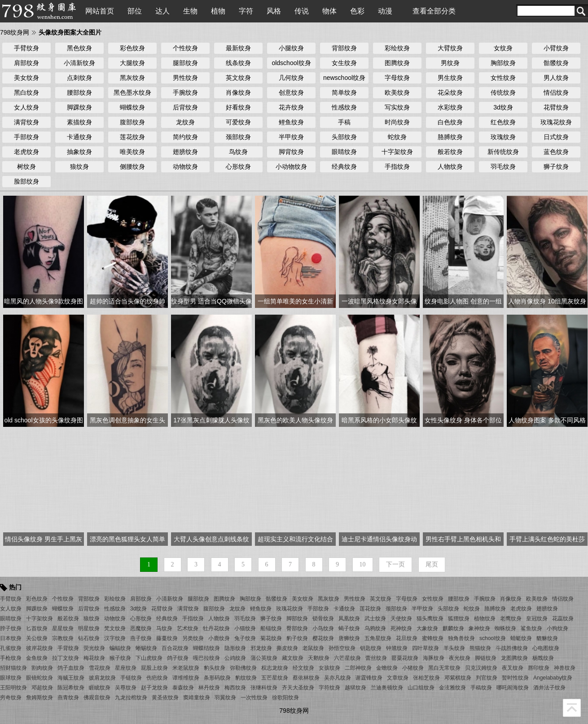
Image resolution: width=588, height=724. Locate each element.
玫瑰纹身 (503, 137)
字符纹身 (329, 688)
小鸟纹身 (323, 628)
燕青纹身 (68, 698)
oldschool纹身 (291, 63)
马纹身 (164, 628)
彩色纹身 (132, 48)
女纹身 (503, 48)
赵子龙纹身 (154, 688)
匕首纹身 (37, 628)
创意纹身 (291, 92)
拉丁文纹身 (66, 658)
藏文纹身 (293, 658)
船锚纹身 (271, 628)
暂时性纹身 (515, 678)
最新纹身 (238, 48)
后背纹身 (185, 107)
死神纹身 (401, 628)
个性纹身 (185, 48)
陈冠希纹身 (71, 688)
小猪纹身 (413, 668)
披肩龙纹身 (102, 678)
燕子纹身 (141, 638)
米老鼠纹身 (186, 668)
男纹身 (450, 63)
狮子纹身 (556, 167)
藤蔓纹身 (167, 638)
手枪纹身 (11, 658)
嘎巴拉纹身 (206, 658)
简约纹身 (185, 137)
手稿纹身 (481, 688)
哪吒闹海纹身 (513, 688)
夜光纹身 (460, 658)
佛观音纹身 (97, 698)
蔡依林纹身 (306, 678)
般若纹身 (450, 152)
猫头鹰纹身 (430, 619)
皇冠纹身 (537, 619)
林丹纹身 (209, 688)
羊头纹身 (454, 648)
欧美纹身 (397, 92)
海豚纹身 (434, 658)
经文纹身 (303, 668)
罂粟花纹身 (405, 658)
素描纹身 (79, 122)
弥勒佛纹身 (243, 668)
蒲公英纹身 (264, 658)
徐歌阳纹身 (285, 698)
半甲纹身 (291, 137)
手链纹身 (131, 678)
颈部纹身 (238, 137)
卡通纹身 (79, 137)
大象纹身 (427, 628)
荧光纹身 (94, 648)
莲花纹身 (132, 137)
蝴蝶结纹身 (206, 648)
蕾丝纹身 (376, 658)
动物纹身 (185, 167)
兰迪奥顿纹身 (387, 688)
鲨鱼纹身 (531, 628)
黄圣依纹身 (165, 698)
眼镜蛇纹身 (39, 678)
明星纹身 (89, 628)
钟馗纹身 (397, 648)
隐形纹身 (235, 648)
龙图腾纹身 (514, 658)
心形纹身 (238, 167)
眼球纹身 (11, 678)
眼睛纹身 (344, 152)
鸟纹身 (238, 152)
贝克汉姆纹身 (481, 668)
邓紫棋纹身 (458, 678)
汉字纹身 (115, 638)
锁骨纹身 (323, 619)
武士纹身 (375, 619)
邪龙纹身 (261, 648)
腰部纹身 (79, 92)
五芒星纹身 (275, 678)
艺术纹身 (188, 628)
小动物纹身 (291, 167)
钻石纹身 (89, 638)
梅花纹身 (94, 658)
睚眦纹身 (100, 688)
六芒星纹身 (347, 658)
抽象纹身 (79, 152)
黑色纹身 (79, 48)
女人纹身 (26, 107)
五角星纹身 (378, 638)
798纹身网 (15, 32)
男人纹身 (556, 78)
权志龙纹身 (275, 668)
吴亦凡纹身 (338, 678)
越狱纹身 (355, 688)
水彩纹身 (450, 107)
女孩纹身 (329, 668)
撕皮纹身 (287, 648)
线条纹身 (238, 63)
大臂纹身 (450, 48)
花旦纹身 (407, 638)
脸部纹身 (26, 181)
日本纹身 (11, 638)
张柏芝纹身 (426, 678)
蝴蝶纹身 (132, 107)
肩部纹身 (26, 63)
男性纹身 (185, 78)
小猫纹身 (245, 628)
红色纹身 (503, 122)
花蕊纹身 (563, 619)
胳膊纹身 (450, 137)
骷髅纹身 (556, 63)
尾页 (432, 564)
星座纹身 (126, 668)
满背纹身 (26, 122)
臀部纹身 (297, 628)
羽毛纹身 (503, 167)
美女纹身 (26, 78)
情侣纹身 (556, 92)
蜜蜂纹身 (433, 638)
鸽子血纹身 (71, 668)
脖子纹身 (11, 628)
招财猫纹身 (13, 668)
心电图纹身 (546, 648)
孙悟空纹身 (342, 648)
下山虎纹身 (149, 658)
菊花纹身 (271, 638)
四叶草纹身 (426, 648)
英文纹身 (238, 78)
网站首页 (100, 11)
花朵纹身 (450, 92)
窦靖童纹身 (197, 698)
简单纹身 (344, 92)
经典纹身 (344, 167)
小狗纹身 (557, 628)
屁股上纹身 (154, 668)
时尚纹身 (397, 122)
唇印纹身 (539, 668)
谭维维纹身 (186, 678)
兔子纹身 (245, 638)
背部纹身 (344, 48)
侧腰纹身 (132, 167)
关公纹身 (37, 638)
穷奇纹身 (11, 698)
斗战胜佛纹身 (512, 648)
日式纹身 (556, 137)
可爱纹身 (238, 122)
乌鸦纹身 (375, 628)
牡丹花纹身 (216, 628)
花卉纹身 (291, 107)
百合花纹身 (175, 648)
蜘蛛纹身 (505, 628)
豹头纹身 (215, 668)
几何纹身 (291, 78)
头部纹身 (344, 137)
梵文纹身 (115, 628)
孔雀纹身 (11, 648)
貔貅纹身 (547, 638)
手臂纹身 (26, 48)
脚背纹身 (291, 152)
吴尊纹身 (126, 688)
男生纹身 (450, 78)
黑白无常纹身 (444, 668)
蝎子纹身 (349, 628)
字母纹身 (397, 78)
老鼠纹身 (313, 648)
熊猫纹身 (480, 648)
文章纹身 (398, 678)
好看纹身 (238, 107)
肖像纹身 (238, 92)
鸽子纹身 (178, 658)
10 (363, 564)
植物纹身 (485, 619)
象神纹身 (479, 628)
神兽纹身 (565, 668)
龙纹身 (185, 122)
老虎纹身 (26, 152)
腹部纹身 (132, 122)
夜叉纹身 (513, 668)
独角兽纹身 (461, 638)
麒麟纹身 (453, 628)
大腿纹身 (132, 63)
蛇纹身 (397, 137)
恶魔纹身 (141, 628)
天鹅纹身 (319, 658)
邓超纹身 (42, 688)
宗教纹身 (63, 638)
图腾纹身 (397, 63)
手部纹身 (26, 137)
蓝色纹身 (556, 152)
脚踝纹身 (79, 107)
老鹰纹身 (511, 619)
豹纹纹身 (246, 678)
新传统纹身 (503, 152)
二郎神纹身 (358, 668)
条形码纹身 (217, 678)
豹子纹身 (297, 638)
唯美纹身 (132, 152)
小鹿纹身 (219, 638)
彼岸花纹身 (39, 648)
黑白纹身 (26, 92)
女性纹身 (503, 78)
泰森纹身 (183, 688)
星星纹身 (63, 628)
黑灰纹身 (132, 78)
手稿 (344, 122)
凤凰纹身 (349, 619)
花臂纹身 (556, 107)
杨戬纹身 (543, 658)
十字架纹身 (397, 152)
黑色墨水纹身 (132, 92)
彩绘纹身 (397, 48)
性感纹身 (344, 107)
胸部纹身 (503, 63)
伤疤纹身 (157, 678)
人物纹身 (450, 167)
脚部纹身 (297, 619)
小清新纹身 (79, 63)
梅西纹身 (235, 688)
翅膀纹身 (185, 152)
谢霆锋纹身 (369, 678)
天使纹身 (401, 619)
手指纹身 (397, 167)
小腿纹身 (291, 48)
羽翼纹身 (225, 698)
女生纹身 (344, 63)
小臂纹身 (556, 48)
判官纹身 (487, 678)
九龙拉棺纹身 (131, 698)
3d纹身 (503, 107)
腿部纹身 (185, 63)
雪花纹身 (100, 668)
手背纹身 (68, 648)
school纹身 (493, 638)
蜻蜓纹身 (521, 638)
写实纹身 (397, 107)
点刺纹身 (79, 78)
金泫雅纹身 (452, 688)
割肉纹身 (42, 668)
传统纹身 (503, 92)
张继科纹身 (264, 688)
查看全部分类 (434, 11)
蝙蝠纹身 (120, 648)
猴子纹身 (120, 658)
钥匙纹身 (371, 648)
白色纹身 (450, 122)
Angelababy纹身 (553, 678)
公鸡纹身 (235, 658)
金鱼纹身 (37, 658)
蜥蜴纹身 (146, 648)
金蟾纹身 (387, 668)
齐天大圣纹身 (298, 688)
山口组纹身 (421, 688)
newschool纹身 (344, 78)
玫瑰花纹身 (556, 122)
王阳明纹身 (13, 688)
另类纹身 (193, 638)
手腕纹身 (185, 92)
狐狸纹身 (459, 619)
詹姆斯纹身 (39, 698)
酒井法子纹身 (549, 688)
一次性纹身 (254, 698)
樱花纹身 (323, 638)
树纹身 (26, 167)
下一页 (395, 564)
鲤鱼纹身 (291, 122)
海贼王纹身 (71, 678)
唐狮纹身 (349, 638)
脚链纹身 (486, 658)
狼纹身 (79, 167)
